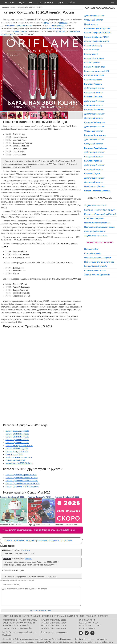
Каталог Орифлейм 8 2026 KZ (98, 33)
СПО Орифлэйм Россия (95, 270)
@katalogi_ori (69, 530)
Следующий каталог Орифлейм (19, 623)
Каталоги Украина (93, 84)
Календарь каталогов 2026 (97, 71)
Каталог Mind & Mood (94, 58)
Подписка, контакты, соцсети (98, 258)
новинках (63, 23)
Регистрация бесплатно (95, 231)
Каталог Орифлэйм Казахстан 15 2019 (22, 481)
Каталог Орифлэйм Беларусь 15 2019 (22, 478)
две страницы (58, 26)
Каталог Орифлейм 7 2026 (40, 497)
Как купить (73, 616)
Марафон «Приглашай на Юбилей (100, 214)
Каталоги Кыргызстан (95, 135)
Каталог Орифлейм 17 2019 (17, 443)
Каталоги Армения (93, 161)
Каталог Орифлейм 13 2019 (17, 434)
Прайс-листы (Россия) (94, 186)
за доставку (61, 31)
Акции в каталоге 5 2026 (95, 236)
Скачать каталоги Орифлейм (17, 628)
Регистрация (59, 616)
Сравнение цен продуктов (97, 28)
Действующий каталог (94, 16)
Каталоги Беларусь (94, 97)
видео (46, 23)
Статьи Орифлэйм (93, 253)
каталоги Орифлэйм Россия (20, 26)
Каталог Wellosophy (93, 46)
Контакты (19, 541)
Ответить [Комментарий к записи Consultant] (28, 559)
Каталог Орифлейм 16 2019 (17, 440)
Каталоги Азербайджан (96, 148)
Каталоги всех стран (94, 75)
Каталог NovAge (92, 50)
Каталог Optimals (92, 63)
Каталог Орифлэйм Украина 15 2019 (21, 475)
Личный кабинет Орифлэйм (97, 275)
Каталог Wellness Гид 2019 (17, 449)
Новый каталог (91, 24)
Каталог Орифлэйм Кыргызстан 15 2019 (23, 484)
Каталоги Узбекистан (94, 122)
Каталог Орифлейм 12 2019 (17, 431)
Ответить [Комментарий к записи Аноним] (26, 550)
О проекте (103, 616)
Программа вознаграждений (97, 223)
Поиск (60, 3)
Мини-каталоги (87, 620)
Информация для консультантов (99, 262)
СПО (39, 3)
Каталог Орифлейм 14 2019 (17, 437)
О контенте (66, 541)
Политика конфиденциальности (54, 632)
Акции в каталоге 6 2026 (95, 206)
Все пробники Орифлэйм (96, 266)
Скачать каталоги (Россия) (97, 191)
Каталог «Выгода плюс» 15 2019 (19, 446)
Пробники (91, 616)
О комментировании (48, 541)
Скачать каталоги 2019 (15, 460)
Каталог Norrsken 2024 (95, 67)
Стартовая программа (94, 218)
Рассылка (31, 541)
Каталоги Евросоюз (93, 80)
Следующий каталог (94, 20)
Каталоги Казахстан (94, 110)
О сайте (71, 3)
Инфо (30, 3)
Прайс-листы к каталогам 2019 (19, 457)
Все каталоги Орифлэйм (100, 8)
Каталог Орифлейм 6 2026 (12, 497)
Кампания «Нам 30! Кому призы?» (100, 210)
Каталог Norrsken (89, 623)
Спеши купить (19, 31)
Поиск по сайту (91, 249)
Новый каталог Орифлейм (16, 626)
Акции (21, 3)
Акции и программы (100, 198)
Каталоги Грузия (92, 174)
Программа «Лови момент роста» (100, 227)
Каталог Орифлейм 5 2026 (54, 620)
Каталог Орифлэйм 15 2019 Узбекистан (22, 487)
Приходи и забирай (55, 28)
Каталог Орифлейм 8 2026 (67, 497)
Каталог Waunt (91, 54)
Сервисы (49, 3)
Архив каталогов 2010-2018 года (19, 463)
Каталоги (10, 3)
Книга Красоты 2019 (14, 454)
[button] (81, 39)
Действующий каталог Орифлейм (20, 620)
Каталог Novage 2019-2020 (17, 452)
